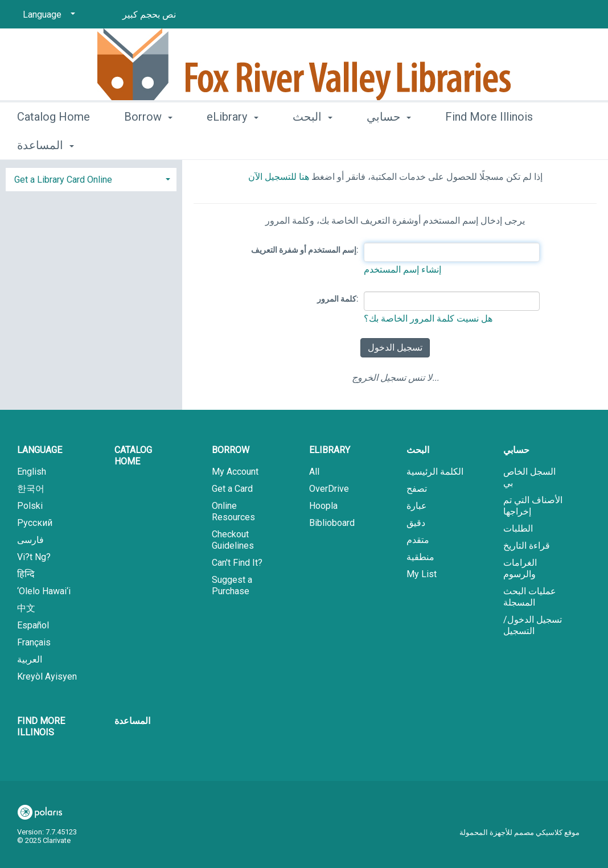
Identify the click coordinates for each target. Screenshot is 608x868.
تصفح (417, 489)
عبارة (417, 506)
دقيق (416, 523)
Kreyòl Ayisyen (47, 676)
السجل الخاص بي (529, 477)
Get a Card (232, 489)
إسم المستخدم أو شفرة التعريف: (305, 250)
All (314, 472)
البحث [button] (313, 143)
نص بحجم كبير (149, 15)
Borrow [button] (148, 143)
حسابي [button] (389, 143)
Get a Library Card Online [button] (63, 180)
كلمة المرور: (338, 299)
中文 (26, 608)
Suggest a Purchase (232, 585)
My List (422, 574)
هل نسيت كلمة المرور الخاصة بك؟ (428, 318)
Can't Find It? (237, 563)
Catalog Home (54, 143)
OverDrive (329, 489)
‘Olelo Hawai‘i (44, 591)
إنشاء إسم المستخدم (402, 270)
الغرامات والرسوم (520, 568)
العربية (30, 659)
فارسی (30, 540)
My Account (235, 472)
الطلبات (518, 528)
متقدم (418, 540)
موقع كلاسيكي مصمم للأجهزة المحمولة (519, 832)
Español (33, 625)
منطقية (420, 557)
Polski (30, 506)
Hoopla (323, 506)
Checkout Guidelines (233, 540)
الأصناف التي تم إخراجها (533, 506)
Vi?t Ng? (34, 557)
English (32, 472)
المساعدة (132, 721)
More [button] (468, 145)
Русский (35, 523)
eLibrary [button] (232, 143)
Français (34, 642)
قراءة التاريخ (527, 546)
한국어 (31, 489)
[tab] (91, 178)
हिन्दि (26, 574)
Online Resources (233, 511)
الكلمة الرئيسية (435, 472)
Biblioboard (332, 523)
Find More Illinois (41, 727)
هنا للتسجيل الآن (279, 177)
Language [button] (40, 450)
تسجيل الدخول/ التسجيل (533, 625)
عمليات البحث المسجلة (530, 597)
